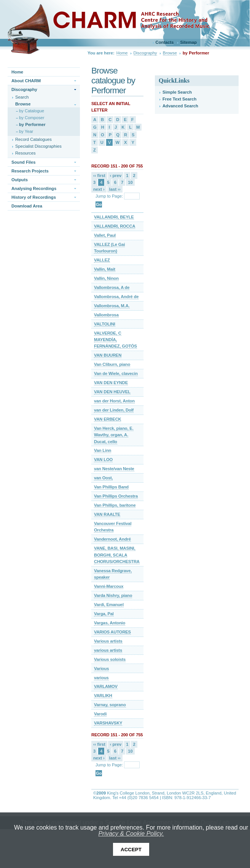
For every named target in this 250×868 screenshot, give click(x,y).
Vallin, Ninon (106, 278)
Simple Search (177, 92)
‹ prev (116, 176)
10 (130, 182)
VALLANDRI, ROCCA (115, 226)
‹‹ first (99, 176)
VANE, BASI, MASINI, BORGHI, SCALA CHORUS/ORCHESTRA (117, 555)
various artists (108, 650)
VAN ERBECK (107, 419)
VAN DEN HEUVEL (112, 392)
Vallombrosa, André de (116, 297)
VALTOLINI (105, 324)
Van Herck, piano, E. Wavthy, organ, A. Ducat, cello (114, 435)
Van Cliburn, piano (112, 364)
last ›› (115, 189)
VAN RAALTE (107, 514)
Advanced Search (180, 106)
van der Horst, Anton (114, 401)
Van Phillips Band (111, 487)
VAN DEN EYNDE (111, 383)
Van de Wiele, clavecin (116, 373)
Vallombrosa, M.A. (112, 306)
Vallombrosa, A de (112, 287)
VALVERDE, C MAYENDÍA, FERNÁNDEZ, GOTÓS (115, 340)
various (101, 678)
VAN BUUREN (108, 355)
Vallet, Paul (105, 235)
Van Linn (103, 450)
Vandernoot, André (112, 539)
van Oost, (103, 478)
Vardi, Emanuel (109, 605)
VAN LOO (103, 460)
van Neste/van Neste (114, 469)
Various (101, 669)
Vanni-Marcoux (109, 586)
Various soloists (110, 659)
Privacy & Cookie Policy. (131, 834)
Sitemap (188, 42)
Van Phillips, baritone (115, 505)
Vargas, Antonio (110, 623)
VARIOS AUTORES (112, 632)
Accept (131, 850)
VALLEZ (102, 260)
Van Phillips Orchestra (116, 496)
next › (99, 189)
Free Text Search (179, 99)
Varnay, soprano (110, 705)
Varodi (100, 714)
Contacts (165, 42)
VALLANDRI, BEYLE (114, 217)
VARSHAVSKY (108, 723)
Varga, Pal (104, 614)
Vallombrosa (106, 315)
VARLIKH (103, 696)
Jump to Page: (109, 196)
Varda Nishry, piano (113, 595)
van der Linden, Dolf (114, 410)
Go (99, 204)
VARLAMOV (106, 686)
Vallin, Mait (105, 269)
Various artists (108, 641)
